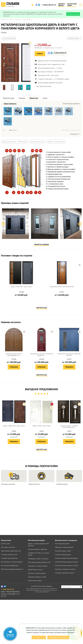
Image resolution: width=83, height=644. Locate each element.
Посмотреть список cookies (58, 637)
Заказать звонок (62, 5)
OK (39, 637)
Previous (3, 312)
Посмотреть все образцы (72, 103)
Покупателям (6, 584)
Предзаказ (21, 388)
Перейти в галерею (42, 333)
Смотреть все (42, 396)
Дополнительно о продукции (66, 584)
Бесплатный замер (72, 5)
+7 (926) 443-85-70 (49, 5)
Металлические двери (36, 584)
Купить (40, 54)
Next (80, 312)
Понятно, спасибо (73, 14)
